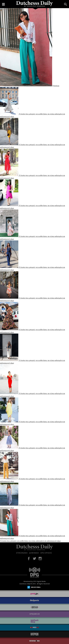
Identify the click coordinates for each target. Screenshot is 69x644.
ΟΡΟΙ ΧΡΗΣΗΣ (46, 553)
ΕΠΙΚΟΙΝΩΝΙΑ (22, 553)
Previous (56, 86)
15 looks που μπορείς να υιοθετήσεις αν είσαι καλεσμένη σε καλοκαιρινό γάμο (30, 541)
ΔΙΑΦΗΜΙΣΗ (34, 553)
